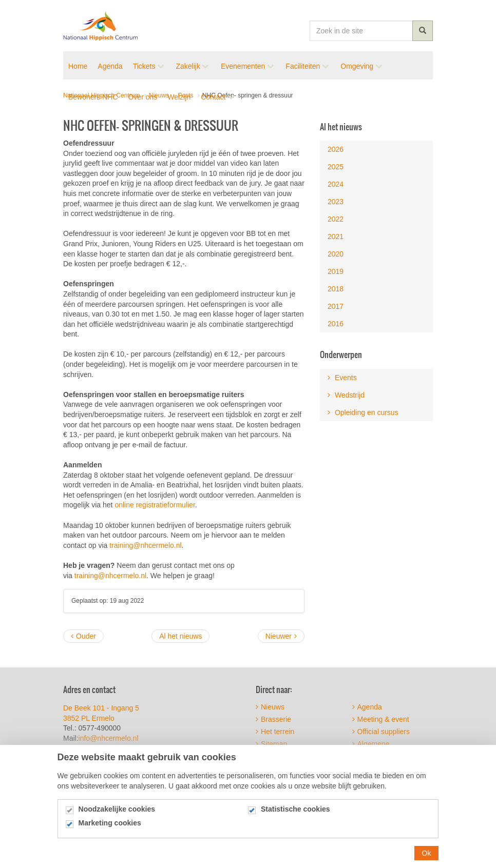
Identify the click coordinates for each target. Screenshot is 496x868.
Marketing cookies (110, 828)
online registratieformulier (155, 505)
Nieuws (270, 707)
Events (342, 378)
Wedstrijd (346, 395)
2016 (336, 324)
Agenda (367, 707)
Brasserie (273, 719)
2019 (336, 271)
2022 (336, 219)
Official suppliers (381, 732)
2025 (336, 167)
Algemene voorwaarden (373, 747)
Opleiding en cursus (363, 412)
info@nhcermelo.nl (110, 738)
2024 (336, 184)
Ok (427, 858)
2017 (336, 306)
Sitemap (271, 744)
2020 (336, 254)
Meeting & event (381, 719)
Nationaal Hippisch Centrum (101, 26)
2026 (336, 149)
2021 (336, 236)
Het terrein (275, 732)
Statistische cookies (295, 814)
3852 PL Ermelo (89, 718)
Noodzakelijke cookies (117, 814)
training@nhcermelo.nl (145, 545)
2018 (336, 289)
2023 (336, 202)
